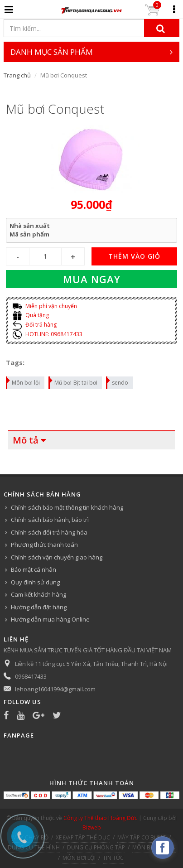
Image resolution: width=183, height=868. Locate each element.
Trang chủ (17, 75)
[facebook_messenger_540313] (163, 848)
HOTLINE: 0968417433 (48, 334)
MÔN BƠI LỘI (79, 858)
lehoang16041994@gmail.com (55, 689)
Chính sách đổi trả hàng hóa (49, 532)
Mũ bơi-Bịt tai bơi (73, 381)
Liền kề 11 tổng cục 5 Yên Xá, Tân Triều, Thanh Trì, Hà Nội (91, 664)
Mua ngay (92, 279)
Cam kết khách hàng (39, 594)
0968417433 (31, 676)
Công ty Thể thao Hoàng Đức (100, 818)
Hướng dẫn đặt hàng (39, 607)
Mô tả (26, 440)
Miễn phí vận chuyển (45, 306)
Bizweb (92, 827)
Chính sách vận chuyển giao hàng (57, 557)
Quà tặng (31, 315)
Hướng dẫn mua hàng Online (50, 619)
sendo (118, 381)
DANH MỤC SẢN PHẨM (91, 52)
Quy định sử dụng (35, 582)
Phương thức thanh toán (44, 545)
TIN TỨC (113, 858)
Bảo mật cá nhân (34, 569)
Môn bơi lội (23, 381)
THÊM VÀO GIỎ (134, 256)
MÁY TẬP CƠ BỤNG (142, 837)
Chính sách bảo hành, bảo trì (50, 520)
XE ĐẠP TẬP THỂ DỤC (83, 837)
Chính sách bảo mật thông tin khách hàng (67, 507)
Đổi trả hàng (35, 325)
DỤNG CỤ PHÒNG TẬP (96, 847)
